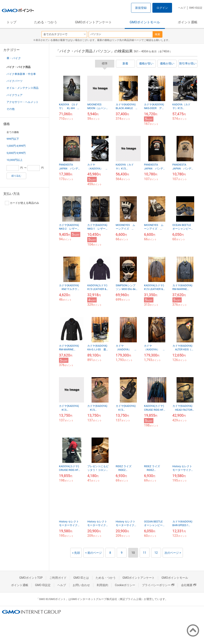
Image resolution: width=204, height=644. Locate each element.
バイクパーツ (15, 81)
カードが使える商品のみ (22, 203)
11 (145, 553)
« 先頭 (76, 553)
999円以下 (13, 139)
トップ (11, 22)
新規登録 (141, 8)
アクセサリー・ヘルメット (23, 102)
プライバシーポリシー (158, 585)
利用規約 (102, 585)
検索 (158, 34)
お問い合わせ (81, 585)
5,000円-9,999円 (16, 153)
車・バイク (14, 58)
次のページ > (173, 553)
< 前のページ (93, 553)
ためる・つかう (46, 22)
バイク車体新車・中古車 (21, 74)
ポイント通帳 (188, 22)
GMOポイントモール (145, 22)
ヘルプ (182, 8)
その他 (11, 109)
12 (156, 553)
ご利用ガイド (58, 578)
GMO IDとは (81, 578)
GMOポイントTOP (31, 578)
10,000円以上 (15, 160)
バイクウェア (15, 95)
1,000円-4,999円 (16, 146)
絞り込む (16, 176)
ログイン (162, 8)
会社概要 (189, 585)
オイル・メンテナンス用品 (23, 88)
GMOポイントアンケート (93, 22)
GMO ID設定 (196, 8)
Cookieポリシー (125, 585)
